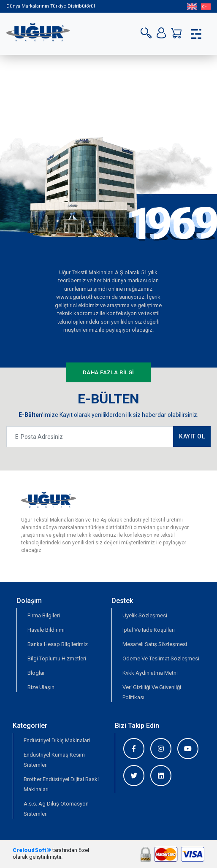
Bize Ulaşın (41, 687)
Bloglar (36, 673)
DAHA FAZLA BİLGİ (108, 372)
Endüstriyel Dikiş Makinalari (57, 740)
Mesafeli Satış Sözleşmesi (155, 644)
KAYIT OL (192, 436)
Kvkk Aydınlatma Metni (150, 673)
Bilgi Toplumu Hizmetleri (57, 658)
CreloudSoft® (32, 850)
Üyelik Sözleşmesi (145, 615)
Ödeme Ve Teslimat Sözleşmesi (161, 658)
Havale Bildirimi (46, 630)
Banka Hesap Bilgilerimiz (58, 644)
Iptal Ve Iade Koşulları (149, 630)
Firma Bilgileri (44, 615)
